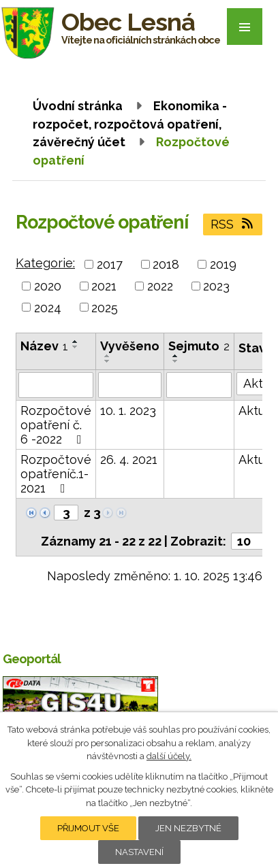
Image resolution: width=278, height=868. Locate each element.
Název (44, 346)
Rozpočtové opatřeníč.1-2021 (56, 474)
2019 (223, 264)
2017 (110, 264)
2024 (48, 307)
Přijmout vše (88, 828)
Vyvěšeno (130, 346)
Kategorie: (45, 263)
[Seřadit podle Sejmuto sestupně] (176, 361)
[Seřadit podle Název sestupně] (76, 347)
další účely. (169, 756)
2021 (104, 286)
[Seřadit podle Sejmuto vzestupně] (176, 356)
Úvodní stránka (78, 106)
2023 (216, 286)
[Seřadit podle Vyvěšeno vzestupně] (108, 356)
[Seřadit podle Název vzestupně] (76, 341)
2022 (160, 286)
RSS (233, 224)
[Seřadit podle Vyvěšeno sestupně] (108, 361)
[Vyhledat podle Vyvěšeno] (130, 385)
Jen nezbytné (188, 828)
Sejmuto (199, 346)
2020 (48, 286)
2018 (166, 264)
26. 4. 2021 (129, 460)
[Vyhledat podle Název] (56, 385)
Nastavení (139, 852)
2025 (105, 307)
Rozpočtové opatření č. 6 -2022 (56, 425)
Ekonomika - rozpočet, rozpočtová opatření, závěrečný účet (130, 124)
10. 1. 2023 (128, 411)
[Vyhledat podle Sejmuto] (199, 385)
